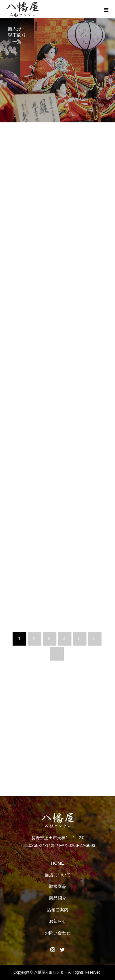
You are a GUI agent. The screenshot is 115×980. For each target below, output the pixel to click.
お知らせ (58, 921)
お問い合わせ (58, 933)
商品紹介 (58, 898)
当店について (58, 875)
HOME (58, 863)
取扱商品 (58, 886)
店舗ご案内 (58, 910)
